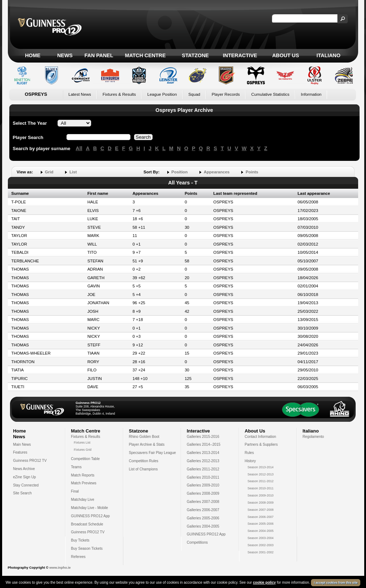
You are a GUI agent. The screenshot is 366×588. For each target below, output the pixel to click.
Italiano (329, 55)
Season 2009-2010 (261, 495)
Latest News (80, 94)
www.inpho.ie (60, 568)
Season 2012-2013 (261, 474)
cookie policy (264, 584)
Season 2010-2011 (261, 488)
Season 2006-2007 (261, 517)
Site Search (23, 493)
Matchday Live (83, 500)
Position (180, 172)
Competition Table (86, 459)
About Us (285, 55)
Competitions (197, 542)
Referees (78, 557)
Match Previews (84, 483)
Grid (49, 172)
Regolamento (313, 437)
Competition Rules (144, 461)
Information (311, 94)
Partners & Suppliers (261, 444)
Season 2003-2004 (261, 538)
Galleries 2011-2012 (203, 469)
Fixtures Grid (83, 450)
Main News (22, 444)
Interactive (240, 55)
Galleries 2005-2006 (203, 518)
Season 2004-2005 (261, 531)
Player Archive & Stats (147, 444)
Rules (249, 453)
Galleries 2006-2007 (203, 510)
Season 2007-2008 (261, 510)
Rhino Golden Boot (144, 437)
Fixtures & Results (119, 94)
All (79, 148)
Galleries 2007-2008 (203, 502)
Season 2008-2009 (261, 503)
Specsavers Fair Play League (153, 453)
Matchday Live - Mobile (90, 508)
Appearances (217, 172)
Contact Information (261, 437)
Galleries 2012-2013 (203, 461)
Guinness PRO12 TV (30, 461)
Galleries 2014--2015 (204, 444)
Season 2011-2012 (261, 481)
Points (252, 172)
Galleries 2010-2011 (203, 477)
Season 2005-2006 (261, 524)
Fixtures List (82, 443)
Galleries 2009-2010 (203, 485)
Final (75, 491)
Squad (194, 94)
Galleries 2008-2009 (203, 493)
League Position (162, 94)
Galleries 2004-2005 (203, 526)
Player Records (226, 94)
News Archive (24, 469)
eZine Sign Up (25, 477)
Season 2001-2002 (261, 552)
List (73, 172)
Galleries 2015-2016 (203, 437)
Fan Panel (99, 55)
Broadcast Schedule (87, 524)
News (65, 55)
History (250, 461)
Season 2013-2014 (261, 467)
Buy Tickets (80, 540)
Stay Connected (26, 485)
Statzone (195, 55)
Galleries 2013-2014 (203, 453)
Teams (76, 467)
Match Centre (145, 55)
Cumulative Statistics (270, 94)
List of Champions (144, 469)
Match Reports (83, 475)
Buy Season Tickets (87, 549)
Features (20, 452)
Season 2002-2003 (261, 545)
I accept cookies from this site (336, 584)
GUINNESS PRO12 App (91, 516)
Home (33, 55)
